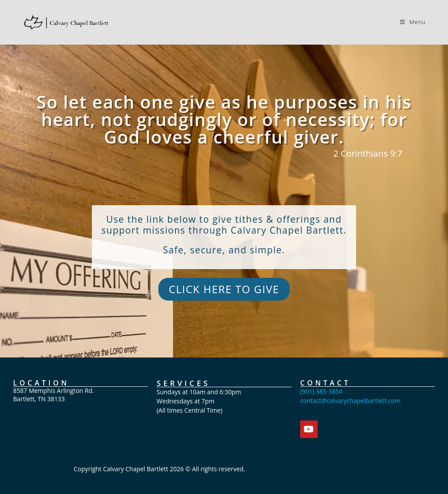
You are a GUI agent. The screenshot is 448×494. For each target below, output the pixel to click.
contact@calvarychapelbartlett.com (350, 401)
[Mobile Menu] (413, 22)
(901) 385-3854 (321, 391)
